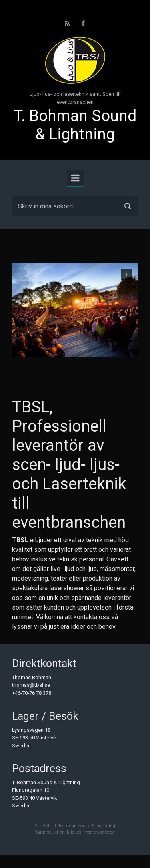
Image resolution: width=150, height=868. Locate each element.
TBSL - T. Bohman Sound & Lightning (77, 826)
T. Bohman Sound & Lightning (75, 125)
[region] (75, 310)
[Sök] (75, 206)
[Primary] (75, 178)
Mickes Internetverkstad (91, 832)
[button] (126, 275)
